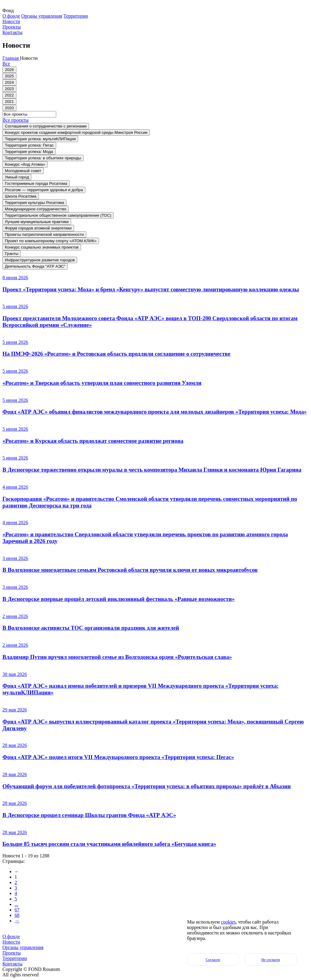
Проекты (12, 27)
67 (17, 910)
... (16, 904)
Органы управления (42, 16)
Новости (11, 21)
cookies (228, 922)
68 (17, 915)
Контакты (12, 32)
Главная (11, 58)
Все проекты (15, 120)
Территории (76, 16)
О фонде (11, 16)
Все (6, 64)
